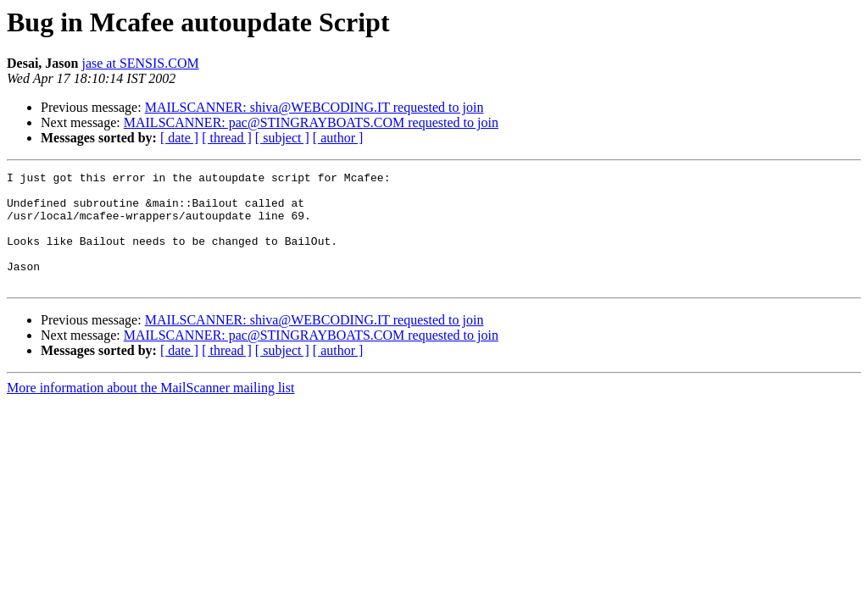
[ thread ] (227, 138)
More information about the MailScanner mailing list (150, 410)
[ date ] (179, 138)
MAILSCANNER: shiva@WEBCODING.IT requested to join (314, 107)
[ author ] (338, 138)
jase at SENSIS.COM (140, 63)
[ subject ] (282, 138)
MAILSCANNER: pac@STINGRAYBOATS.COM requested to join (311, 122)
